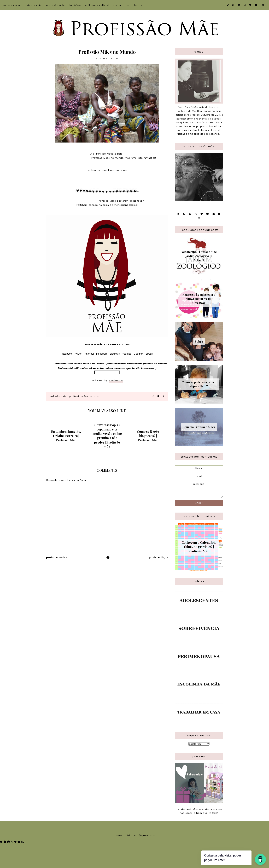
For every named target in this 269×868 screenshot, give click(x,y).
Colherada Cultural (97, 5)
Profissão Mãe (55, 5)
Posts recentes (57, 557)
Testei (138, 5)
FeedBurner (116, 381)
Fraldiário (75, 5)
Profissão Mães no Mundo (85, 396)
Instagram (102, 354)
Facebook (66, 354)
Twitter (78, 354)
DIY (128, 5)
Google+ (138, 354)
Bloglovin (115, 354)
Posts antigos (159, 557)
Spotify (150, 354)
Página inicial (12, 5)
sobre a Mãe (33, 5)
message (199, 489)
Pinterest (89, 354)
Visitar (117, 5)
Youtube (127, 354)
